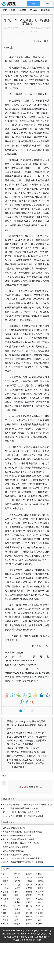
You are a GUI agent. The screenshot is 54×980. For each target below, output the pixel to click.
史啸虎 (29, 902)
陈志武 (41, 881)
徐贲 (5, 884)
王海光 (41, 892)
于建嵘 (29, 881)
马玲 (28, 899)
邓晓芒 (29, 895)
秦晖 (5, 874)
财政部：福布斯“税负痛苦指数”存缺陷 (19, 839)
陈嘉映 (6, 881)
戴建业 (41, 888)
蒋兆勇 (17, 909)
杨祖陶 (41, 884)
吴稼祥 (41, 913)
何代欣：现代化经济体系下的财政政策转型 (21, 808)
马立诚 (29, 884)
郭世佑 (17, 899)
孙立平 (29, 923)
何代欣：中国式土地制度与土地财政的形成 (21, 812)
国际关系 (46, 10)
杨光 (40, 923)
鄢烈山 (29, 877)
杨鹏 (16, 895)
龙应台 (41, 874)
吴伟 (28, 909)
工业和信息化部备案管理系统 (27, 940)
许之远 (6, 916)
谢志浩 (17, 923)
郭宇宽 (17, 884)
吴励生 (41, 916)
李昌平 (6, 892)
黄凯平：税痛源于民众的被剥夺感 (17, 855)
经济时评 (32, 665)
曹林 (16, 877)
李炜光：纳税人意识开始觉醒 (15, 847)
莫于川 (41, 920)
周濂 (5, 895)
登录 (26, 787)
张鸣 (16, 892)
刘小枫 (17, 906)
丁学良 (6, 877)
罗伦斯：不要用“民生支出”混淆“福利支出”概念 (22, 858)
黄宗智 (17, 881)
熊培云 (41, 902)
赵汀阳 (29, 888)
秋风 (5, 906)
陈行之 (17, 874)
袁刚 (16, 916)
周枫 (5, 909)
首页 (4, 10)
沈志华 (6, 888)
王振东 (41, 899)
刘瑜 (5, 913)
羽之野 (6, 923)
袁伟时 (17, 902)
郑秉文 (29, 920)
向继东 (17, 888)
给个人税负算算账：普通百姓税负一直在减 (21, 843)
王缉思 (41, 895)
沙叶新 (41, 909)
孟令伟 (29, 906)
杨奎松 (29, 892)
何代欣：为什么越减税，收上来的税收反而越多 (23, 816)
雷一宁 (41, 906)
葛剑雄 (17, 913)
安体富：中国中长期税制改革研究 (17, 835)
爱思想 (9, 4)
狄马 (5, 902)
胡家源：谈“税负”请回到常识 (15, 828)
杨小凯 (29, 916)
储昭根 (29, 913)
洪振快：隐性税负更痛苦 (13, 851)
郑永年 (29, 874)
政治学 (34, 10)
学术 (14, 665)
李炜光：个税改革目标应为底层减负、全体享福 (23, 862)
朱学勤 (6, 920)
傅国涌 (41, 877)
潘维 (16, 920)
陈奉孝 (6, 899)
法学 (13, 10)
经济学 (23, 10)
